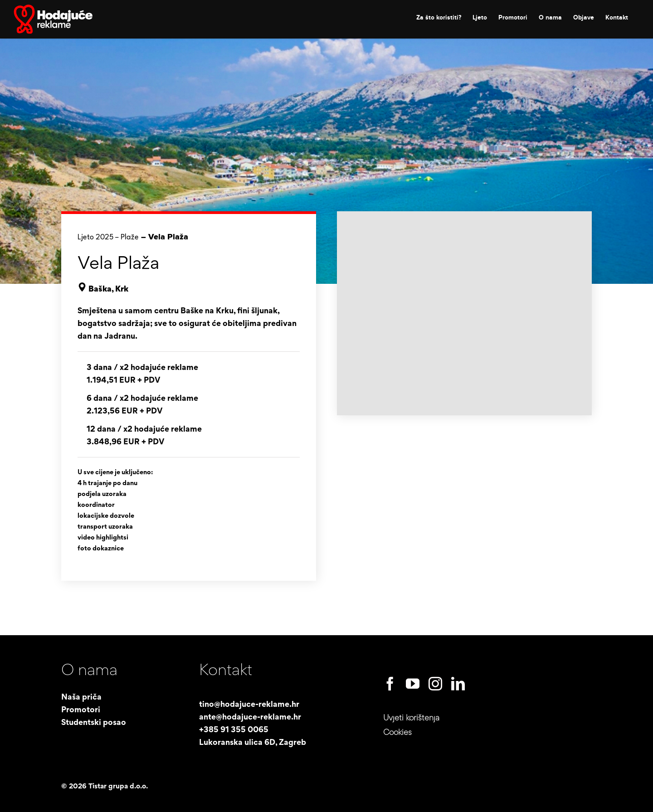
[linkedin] (458, 684)
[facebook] (390, 684)
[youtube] (413, 684)
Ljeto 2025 (95, 237)
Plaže (130, 237)
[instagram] (435, 684)
